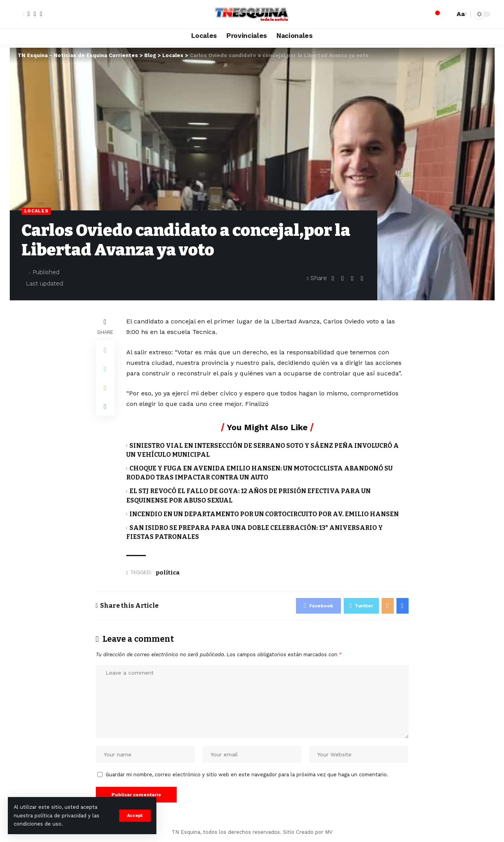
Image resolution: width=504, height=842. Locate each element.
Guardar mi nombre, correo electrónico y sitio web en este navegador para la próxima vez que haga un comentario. (247, 775)
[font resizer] (461, 14)
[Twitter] (35, 14)
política (168, 573)
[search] (447, 14)
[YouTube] (41, 14)
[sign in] (17, 14)
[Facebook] (29, 14)
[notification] (435, 14)
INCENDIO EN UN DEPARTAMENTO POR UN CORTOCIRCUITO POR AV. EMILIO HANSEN (264, 514)
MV (329, 832)
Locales (36, 211)
